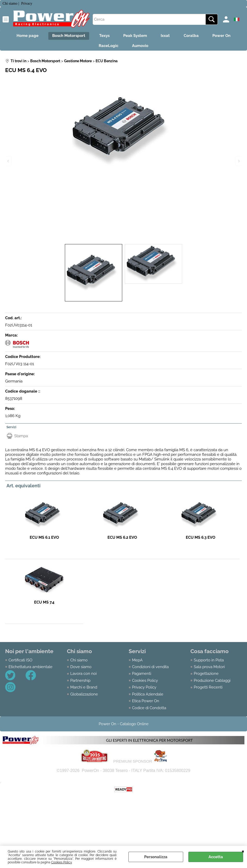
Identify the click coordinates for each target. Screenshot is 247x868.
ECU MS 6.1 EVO (44, 540)
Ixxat (167, 36)
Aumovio (141, 47)
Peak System (135, 36)
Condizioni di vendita (150, 669)
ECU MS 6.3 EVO (200, 540)
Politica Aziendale (148, 697)
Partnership (80, 683)
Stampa (21, 438)
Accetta (216, 857)
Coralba (195, 36)
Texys (103, 36)
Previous (9, 161)
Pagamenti (142, 676)
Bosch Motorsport (65, 36)
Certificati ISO (20, 662)
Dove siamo (81, 669)
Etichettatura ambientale (30, 669)
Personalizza (156, 857)
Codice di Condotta (149, 710)
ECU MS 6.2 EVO (122, 540)
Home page (22, 36)
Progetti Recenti (208, 690)
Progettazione (206, 676)
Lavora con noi (83, 676)
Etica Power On (146, 703)
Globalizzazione (84, 697)
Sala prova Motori (209, 669)
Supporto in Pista (209, 662)
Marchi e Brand (84, 690)
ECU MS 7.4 (44, 605)
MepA (137, 662)
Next (238, 161)
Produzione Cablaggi (212, 683)
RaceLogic (108, 47)
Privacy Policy (144, 690)
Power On (227, 36)
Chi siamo (79, 662)
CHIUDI (243, 851)
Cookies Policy (61, 862)
